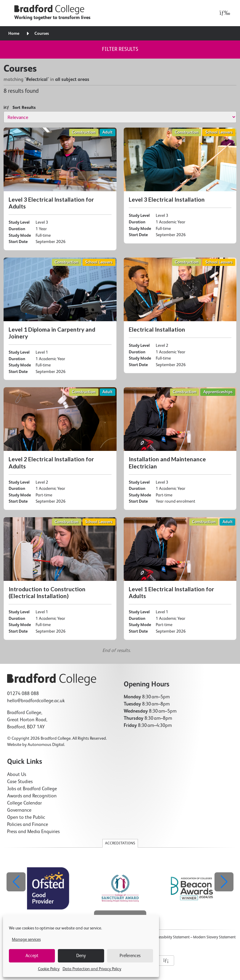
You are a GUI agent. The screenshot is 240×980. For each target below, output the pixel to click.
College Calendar (24, 803)
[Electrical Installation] (180, 316)
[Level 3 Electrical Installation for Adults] (60, 189)
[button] (224, 882)
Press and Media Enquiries (33, 832)
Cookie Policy (49, 969)
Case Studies (20, 782)
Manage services (26, 940)
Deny (81, 956)
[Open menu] (223, 13)
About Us (17, 775)
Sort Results (20, 108)
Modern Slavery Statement (214, 937)
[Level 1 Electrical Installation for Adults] (180, 579)
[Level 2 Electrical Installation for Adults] (60, 449)
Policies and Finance (28, 825)
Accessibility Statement (171, 937)
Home (14, 34)
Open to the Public (26, 818)
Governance (19, 810)
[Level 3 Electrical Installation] (180, 186)
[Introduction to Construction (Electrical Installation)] (60, 579)
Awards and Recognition (32, 796)
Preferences (130, 956)
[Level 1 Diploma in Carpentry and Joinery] (60, 319)
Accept (32, 956)
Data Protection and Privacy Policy (92, 969)
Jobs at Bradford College (32, 789)
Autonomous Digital (46, 745)
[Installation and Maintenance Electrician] (180, 449)
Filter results (120, 49)
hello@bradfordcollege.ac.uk (36, 701)
